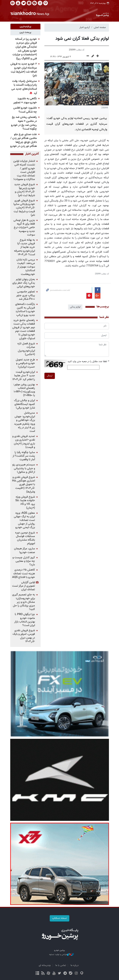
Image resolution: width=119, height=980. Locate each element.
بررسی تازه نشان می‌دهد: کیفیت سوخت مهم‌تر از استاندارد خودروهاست (26, 267)
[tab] (25, 27)
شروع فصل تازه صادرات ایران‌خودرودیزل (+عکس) (26, 349)
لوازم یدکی (75, 307)
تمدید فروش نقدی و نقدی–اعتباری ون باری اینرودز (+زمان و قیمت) (24, 442)
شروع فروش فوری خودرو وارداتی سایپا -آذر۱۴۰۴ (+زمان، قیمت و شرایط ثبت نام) (24, 208)
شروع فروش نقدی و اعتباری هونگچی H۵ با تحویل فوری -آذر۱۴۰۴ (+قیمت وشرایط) (24, 485)
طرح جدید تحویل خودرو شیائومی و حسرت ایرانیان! (25, 363)
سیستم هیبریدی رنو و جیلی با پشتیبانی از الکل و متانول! (24, 468)
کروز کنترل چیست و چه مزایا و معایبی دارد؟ (24, 561)
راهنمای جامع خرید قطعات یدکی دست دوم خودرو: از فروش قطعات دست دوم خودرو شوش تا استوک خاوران (24, 329)
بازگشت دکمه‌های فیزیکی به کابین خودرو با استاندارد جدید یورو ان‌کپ (25, 310)
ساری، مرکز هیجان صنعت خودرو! (24, 551)
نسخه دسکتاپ (59, 918)
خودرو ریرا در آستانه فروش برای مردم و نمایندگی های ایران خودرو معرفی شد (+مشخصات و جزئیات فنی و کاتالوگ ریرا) (25, 49)
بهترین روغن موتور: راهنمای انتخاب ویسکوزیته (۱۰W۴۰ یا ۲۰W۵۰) (24, 390)
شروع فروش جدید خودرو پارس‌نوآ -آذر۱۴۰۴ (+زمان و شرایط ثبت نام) (25, 190)
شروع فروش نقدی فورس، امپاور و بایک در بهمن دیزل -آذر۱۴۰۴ (24, 636)
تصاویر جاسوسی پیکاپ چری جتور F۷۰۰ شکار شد (26, 295)
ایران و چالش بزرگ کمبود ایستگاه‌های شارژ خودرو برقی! (24, 404)
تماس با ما (61, 965)
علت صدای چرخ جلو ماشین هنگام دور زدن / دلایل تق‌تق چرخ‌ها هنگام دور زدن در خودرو (24, 140)
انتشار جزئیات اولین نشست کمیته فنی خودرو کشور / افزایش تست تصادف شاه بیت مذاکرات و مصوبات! (24, 170)
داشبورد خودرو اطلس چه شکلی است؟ (25, 110)
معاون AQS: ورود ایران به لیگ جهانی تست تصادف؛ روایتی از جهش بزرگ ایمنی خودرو (24, 520)
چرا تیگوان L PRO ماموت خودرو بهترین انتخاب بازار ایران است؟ (25, 620)
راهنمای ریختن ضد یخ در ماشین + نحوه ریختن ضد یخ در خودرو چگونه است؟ (24, 123)
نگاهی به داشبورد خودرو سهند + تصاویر (25, 101)
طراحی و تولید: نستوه (61, 955)
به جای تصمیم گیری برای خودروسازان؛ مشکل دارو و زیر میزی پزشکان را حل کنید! (24, 602)
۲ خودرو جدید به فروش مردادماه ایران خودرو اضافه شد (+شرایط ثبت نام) (24, 70)
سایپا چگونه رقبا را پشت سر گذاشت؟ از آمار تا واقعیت (24, 456)
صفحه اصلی (100, 27)
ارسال (50, 376)
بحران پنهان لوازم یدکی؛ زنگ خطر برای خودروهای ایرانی (24, 283)
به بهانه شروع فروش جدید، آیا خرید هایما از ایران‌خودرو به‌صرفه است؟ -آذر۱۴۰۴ (24, 247)
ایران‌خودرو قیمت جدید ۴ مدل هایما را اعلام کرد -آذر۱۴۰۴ (24, 376)
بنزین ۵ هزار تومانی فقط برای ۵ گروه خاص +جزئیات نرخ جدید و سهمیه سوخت (24, 228)
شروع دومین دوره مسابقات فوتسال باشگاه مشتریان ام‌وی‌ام (25, 538)
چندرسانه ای (45, 965)
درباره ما (75, 965)
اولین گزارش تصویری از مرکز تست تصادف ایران (24, 586)
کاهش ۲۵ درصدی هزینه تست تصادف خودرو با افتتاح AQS (24, 574)
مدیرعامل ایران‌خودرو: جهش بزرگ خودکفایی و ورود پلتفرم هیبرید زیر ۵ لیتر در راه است (24, 422)
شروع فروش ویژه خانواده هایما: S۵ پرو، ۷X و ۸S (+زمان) (25, 502)
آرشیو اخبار (85, 27)
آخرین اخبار (32, 154)
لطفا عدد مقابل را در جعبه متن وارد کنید (88, 361)
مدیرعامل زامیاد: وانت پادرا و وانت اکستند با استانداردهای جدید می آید (24, 87)
